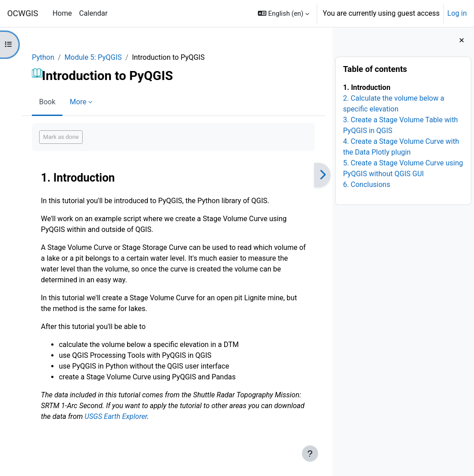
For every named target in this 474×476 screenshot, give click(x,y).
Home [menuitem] (62, 13)
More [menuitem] (78, 102)
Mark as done (61, 137)
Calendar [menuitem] (93, 13)
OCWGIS (23, 13)
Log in (457, 13)
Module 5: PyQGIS (93, 57)
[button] (284, 13)
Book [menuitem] (47, 102)
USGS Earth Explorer (116, 416)
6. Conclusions (366, 185)
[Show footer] (310, 454)
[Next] (322, 175)
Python (43, 57)
